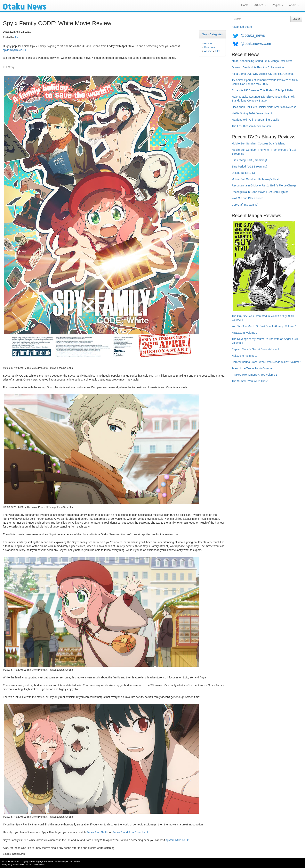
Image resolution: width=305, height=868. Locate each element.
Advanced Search (242, 27)
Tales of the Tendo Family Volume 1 (253, 368)
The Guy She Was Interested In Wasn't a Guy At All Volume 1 (263, 318)
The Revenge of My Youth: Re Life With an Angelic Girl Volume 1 (265, 341)
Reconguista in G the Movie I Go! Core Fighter (260, 192)
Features (210, 47)
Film (218, 51)
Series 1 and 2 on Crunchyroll (130, 832)
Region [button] (277, 5)
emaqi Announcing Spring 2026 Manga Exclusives (262, 61)
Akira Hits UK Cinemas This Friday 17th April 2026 (262, 90)
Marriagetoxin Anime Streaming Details (255, 120)
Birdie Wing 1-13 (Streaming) (249, 160)
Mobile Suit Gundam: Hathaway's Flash (256, 179)
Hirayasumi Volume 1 (245, 333)
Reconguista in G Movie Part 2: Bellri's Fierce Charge (264, 185)
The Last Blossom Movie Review (251, 126)
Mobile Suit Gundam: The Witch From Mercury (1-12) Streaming (264, 152)
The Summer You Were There (250, 381)
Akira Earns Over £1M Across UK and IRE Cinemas (263, 74)
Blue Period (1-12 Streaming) (249, 167)
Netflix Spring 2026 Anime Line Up (252, 113)
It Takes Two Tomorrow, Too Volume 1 (254, 375)
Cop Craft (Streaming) (245, 205)
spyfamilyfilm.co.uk (14, 50)
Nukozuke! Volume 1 (244, 356)
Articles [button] (260, 5)
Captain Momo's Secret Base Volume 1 (255, 349)
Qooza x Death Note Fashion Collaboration (258, 67)
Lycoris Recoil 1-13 (243, 173)
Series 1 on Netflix (98, 832)
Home (245, 5)
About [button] (294, 5)
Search (296, 19)
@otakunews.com (256, 44)
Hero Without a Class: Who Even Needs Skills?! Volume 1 (267, 362)
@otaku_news (253, 35)
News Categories (212, 34)
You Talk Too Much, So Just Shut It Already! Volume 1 (264, 326)
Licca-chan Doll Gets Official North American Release (264, 107)
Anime (208, 43)
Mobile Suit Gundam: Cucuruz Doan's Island (258, 143)
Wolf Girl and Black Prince (247, 198)
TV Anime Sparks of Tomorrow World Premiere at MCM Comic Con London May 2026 (265, 82)
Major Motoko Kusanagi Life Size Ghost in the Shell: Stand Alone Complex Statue (263, 99)
